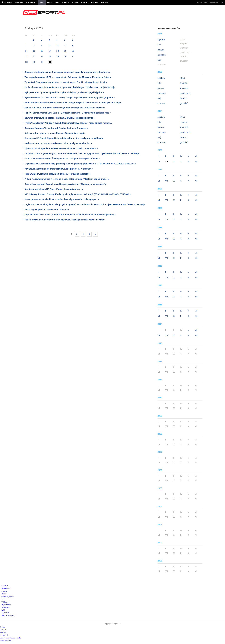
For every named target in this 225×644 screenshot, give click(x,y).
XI (189, 161)
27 (73, 56)
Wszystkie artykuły (8, 615)
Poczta (200, 2)
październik (185, 93)
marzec (161, 50)
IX (174, 161)
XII (196, 161)
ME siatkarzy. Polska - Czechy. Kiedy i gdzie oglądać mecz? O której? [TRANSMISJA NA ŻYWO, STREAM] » (78, 194)
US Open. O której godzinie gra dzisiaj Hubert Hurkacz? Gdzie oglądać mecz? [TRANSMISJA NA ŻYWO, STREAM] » (82, 154)
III (174, 156)
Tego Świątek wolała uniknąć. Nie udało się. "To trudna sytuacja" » (58, 174)
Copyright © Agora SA (112, 624)
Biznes (4, 594)
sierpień (184, 83)
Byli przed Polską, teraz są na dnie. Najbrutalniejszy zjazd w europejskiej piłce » (64, 92)
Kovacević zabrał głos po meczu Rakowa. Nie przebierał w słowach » (59, 169)
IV (181, 156)
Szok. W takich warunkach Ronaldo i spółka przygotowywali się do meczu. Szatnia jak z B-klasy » (73, 103)
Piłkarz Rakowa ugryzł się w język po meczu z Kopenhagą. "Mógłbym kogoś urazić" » (67, 179)
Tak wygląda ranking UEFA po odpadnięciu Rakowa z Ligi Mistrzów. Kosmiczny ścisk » (68, 77)
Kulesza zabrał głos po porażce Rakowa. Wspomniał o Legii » (55, 133)
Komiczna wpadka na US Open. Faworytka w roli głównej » (54, 189)
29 (34, 62)
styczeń (161, 40)
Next (57, 2)
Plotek (50, 2)
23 (42, 56)
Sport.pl (4, 591)
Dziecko (85, 2)
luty (159, 45)
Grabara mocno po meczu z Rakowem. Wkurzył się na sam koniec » (58, 143)
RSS (3, 610)
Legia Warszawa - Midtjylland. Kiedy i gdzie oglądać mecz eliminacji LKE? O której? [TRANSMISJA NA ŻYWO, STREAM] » (85, 204)
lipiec (182, 78)
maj (159, 60)
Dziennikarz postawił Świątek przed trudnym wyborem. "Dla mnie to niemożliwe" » (65, 184)
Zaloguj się (214, 2)
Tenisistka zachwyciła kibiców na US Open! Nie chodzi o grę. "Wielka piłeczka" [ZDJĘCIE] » (70, 87)
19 (65, 51)
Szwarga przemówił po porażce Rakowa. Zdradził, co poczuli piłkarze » (60, 118)
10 (50, 45)
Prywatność (4, 635)
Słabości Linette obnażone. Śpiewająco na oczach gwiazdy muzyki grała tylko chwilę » (67, 72)
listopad (184, 98)
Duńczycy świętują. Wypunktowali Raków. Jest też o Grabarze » (56, 128)
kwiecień (162, 55)
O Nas (2, 627)
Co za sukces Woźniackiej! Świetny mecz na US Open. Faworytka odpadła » (62, 159)
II (166, 156)
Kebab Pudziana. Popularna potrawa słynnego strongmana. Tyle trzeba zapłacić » (65, 108)
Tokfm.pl (5, 602)
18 (58, 51)
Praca (4, 599)
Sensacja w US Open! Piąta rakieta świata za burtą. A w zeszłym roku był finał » (64, 138)
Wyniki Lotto (6, 605)
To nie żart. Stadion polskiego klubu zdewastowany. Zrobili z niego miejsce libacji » (66, 82)
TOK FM (94, 2)
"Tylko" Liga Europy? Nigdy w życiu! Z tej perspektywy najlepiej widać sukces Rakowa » (68, 123)
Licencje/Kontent (6, 641)
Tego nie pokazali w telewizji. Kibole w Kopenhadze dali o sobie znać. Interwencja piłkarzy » (70, 215)
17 (50, 51)
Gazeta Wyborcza (8, 597)
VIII (167, 181)
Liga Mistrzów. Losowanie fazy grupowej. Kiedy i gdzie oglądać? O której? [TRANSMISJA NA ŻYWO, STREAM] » (80, 164)
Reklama (3, 632)
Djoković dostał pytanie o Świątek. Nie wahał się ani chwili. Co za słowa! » (61, 148)
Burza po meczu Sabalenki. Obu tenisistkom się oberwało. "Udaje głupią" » (62, 199)
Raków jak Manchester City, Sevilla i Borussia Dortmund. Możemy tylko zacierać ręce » (68, 113)
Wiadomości (31, 2)
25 (58, 56)
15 (34, 51)
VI (196, 156)
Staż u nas (4, 630)
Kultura (66, 2)
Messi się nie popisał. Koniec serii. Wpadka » (47, 210)
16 (42, 51)
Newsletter (5, 607)
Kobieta (75, 2)
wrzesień (184, 88)
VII (159, 161)
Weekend (19, 2)
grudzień (184, 103)
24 (50, 56)
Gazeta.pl (8, 2)
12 (65, 45)
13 (73, 45)
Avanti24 (105, 2)
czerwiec (162, 103)
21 (26, 56)
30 (42, 62)
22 (34, 56)
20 (73, 51)
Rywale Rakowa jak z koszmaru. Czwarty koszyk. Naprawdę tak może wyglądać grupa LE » (70, 97)
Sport (42, 2)
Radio (206, 2)
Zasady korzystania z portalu (10, 638)
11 (58, 45)
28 (26, 62)
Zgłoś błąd (5, 613)
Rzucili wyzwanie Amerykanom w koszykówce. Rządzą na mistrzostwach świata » (65, 220)
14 (26, 51)
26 (65, 56)
